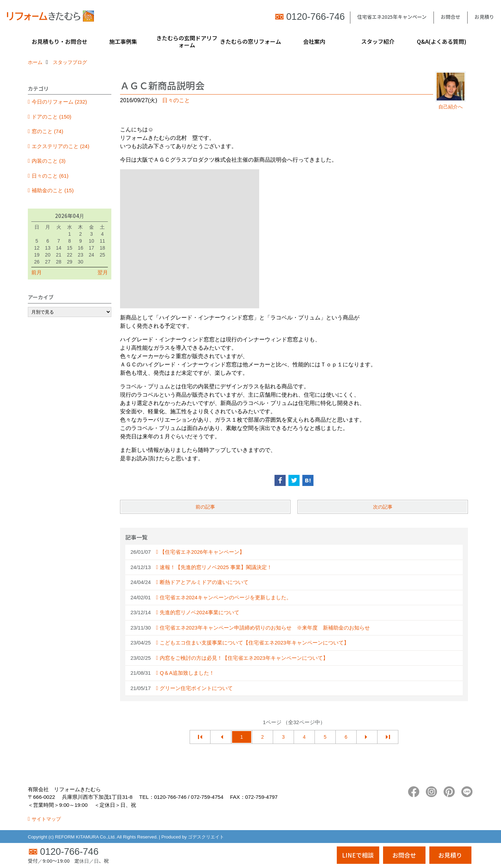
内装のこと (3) (49, 161)
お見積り (484, 17)
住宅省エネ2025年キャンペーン (392, 17)
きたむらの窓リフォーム (250, 41)
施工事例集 (123, 41)
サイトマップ (46, 819)
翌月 (103, 272)
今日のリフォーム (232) (59, 102)
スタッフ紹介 (378, 41)
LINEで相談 (358, 855)
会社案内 (314, 41)
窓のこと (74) (47, 131)
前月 (37, 272)
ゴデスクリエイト (206, 837)
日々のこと (176, 100)
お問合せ (451, 17)
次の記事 (383, 507)
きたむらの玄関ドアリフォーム (187, 41)
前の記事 (205, 507)
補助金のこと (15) (53, 190)
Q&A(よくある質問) (442, 41)
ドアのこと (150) (51, 117)
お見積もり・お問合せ (59, 41)
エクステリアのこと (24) (61, 146)
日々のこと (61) (50, 176)
